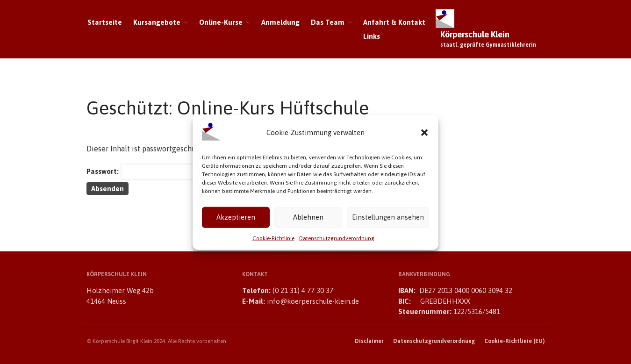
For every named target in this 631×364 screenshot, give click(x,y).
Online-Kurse (221, 22)
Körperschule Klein (475, 34)
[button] (424, 136)
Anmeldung (280, 22)
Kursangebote (157, 22)
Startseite (105, 22)
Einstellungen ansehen (388, 220)
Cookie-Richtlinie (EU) (514, 341)
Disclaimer (369, 341)
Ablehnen (308, 220)
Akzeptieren (236, 220)
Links (372, 36)
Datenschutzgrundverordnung (337, 241)
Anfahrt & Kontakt (394, 22)
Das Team (328, 22)
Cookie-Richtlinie (273, 241)
